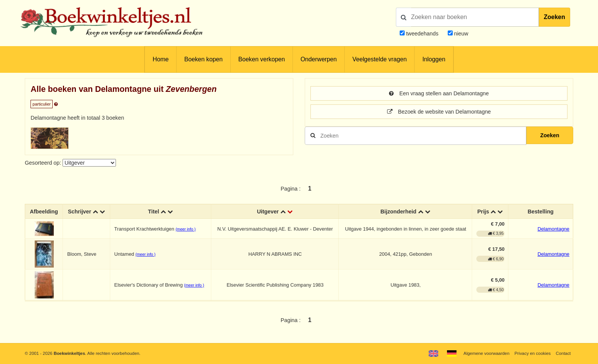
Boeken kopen (203, 59)
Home (161, 59)
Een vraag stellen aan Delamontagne (439, 93)
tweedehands (422, 34)
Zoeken (555, 17)
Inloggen (434, 59)
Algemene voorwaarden (486, 353)
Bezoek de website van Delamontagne (439, 112)
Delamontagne (553, 229)
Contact (563, 353)
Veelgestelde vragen (379, 59)
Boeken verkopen (262, 59)
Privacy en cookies (533, 353)
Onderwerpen (319, 59)
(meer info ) (185, 229)
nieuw (461, 34)
